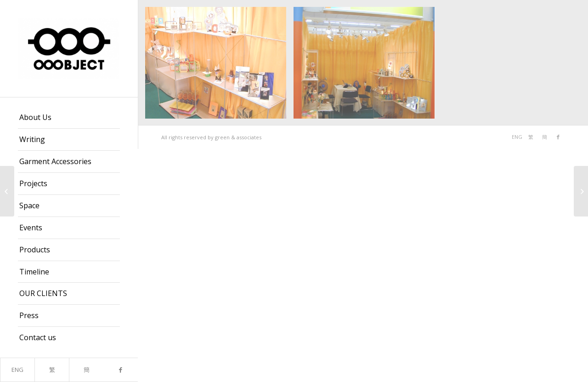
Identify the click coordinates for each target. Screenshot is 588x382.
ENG (17, 370)
